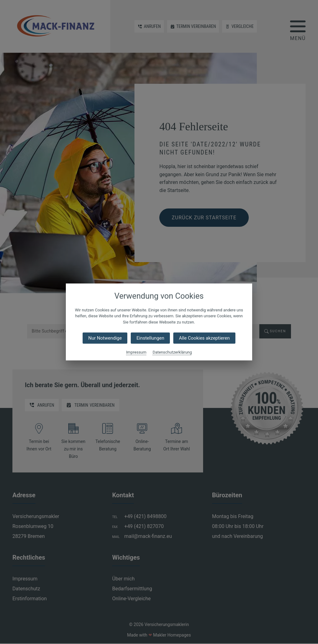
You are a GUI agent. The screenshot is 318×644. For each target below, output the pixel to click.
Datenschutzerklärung (172, 352)
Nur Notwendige (105, 338)
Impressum (136, 352)
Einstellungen (150, 338)
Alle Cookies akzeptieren (204, 338)
